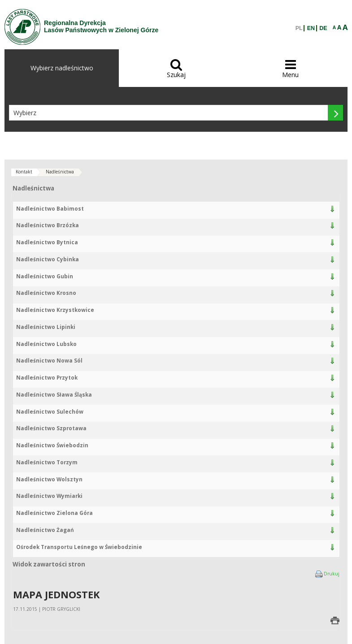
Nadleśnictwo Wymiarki (49, 496)
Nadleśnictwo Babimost (50, 209)
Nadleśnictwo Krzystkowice (55, 310)
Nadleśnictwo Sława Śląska (54, 395)
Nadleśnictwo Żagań (45, 530)
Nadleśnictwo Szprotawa (51, 428)
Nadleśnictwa (60, 172)
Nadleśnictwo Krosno (46, 293)
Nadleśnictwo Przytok (47, 378)
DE (323, 28)
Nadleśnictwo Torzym (47, 462)
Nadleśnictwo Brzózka (48, 225)
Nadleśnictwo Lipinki (46, 327)
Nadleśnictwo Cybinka (48, 259)
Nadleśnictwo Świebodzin (52, 445)
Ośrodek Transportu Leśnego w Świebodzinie (79, 547)
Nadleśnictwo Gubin (45, 276)
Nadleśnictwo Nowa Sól (49, 361)
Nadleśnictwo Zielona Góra (54, 513)
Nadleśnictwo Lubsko (46, 344)
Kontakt (24, 172)
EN (311, 28)
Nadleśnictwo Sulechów (50, 412)
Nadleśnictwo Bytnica (47, 242)
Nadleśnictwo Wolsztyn (49, 479)
